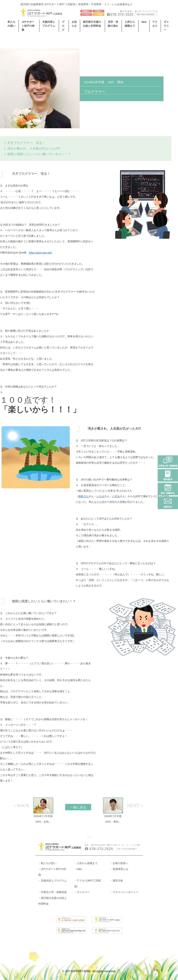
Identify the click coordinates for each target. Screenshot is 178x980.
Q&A (144, 22)
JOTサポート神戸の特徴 (28, 26)
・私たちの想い (47, 863)
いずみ (116, 496)
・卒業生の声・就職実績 (53, 892)
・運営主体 (117, 881)
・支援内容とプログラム (53, 881)
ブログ (63, 26)
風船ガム (84, 496)
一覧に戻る (78, 807)
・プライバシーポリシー (124, 892)
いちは (100, 496)
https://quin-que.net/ (40, 253)
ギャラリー (166, 26)
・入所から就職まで (86, 863)
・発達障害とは (119, 869)
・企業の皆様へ (119, 863)
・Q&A (78, 869)
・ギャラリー (82, 892)
